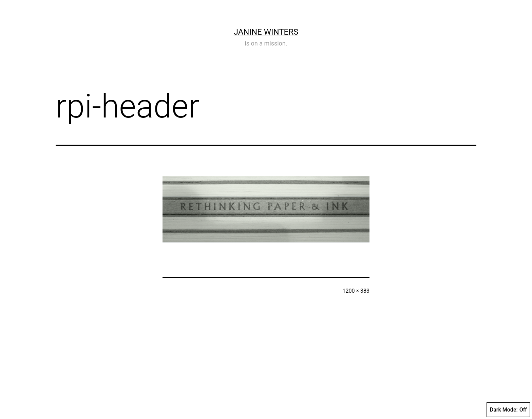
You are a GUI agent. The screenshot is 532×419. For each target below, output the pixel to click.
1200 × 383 (356, 291)
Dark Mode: (508, 410)
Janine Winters (266, 32)
